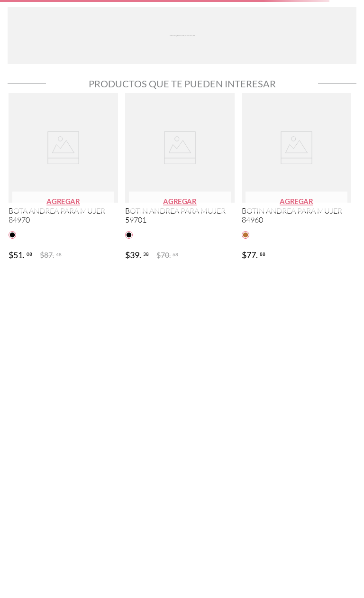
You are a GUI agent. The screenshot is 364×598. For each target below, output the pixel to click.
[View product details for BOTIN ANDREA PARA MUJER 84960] (296, 178)
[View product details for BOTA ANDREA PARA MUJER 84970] (63, 178)
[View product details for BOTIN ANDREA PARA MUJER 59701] (180, 178)
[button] (63, 202)
